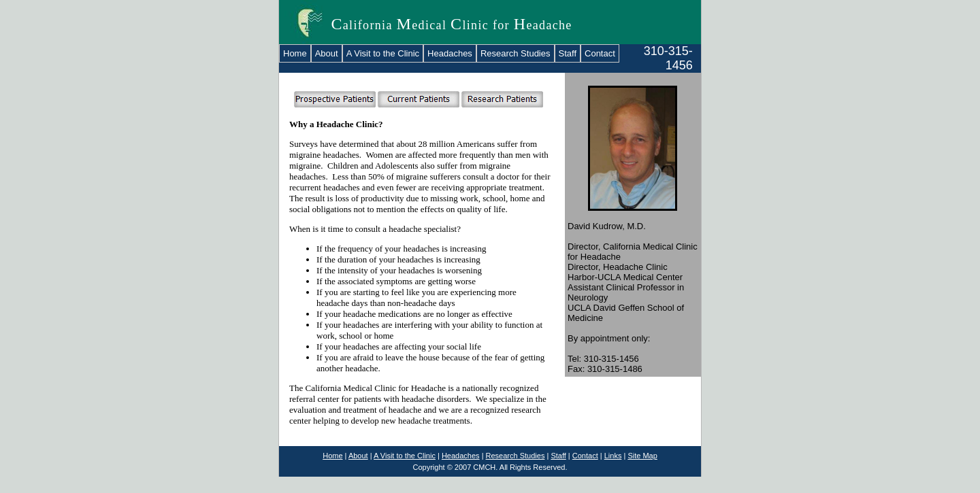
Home (295, 53)
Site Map (642, 456)
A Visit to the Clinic (383, 53)
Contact (600, 53)
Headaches (450, 53)
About (327, 53)
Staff (568, 53)
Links (613, 456)
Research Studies (516, 53)
